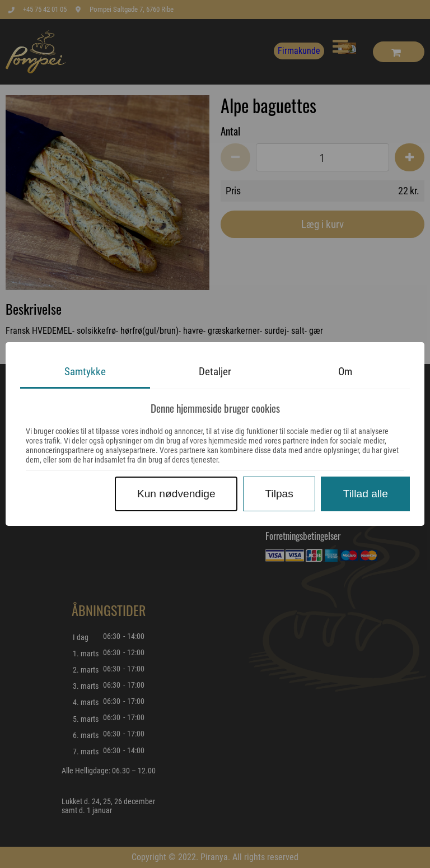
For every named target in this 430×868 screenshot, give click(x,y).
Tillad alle (366, 494)
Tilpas (279, 494)
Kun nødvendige (176, 494)
